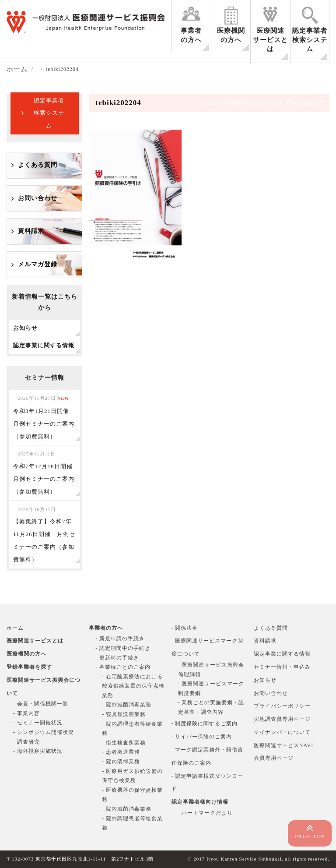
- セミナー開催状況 (38, 723)
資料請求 (31, 231)
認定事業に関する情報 (282, 654)
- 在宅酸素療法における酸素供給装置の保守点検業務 (133, 686)
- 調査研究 (26, 742)
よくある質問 (38, 165)
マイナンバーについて (282, 732)
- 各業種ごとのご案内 (123, 667)
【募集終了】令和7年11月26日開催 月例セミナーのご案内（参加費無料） (44, 535)
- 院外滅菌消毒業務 (127, 705)
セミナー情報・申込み (282, 667)
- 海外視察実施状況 (38, 751)
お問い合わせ (38, 198)
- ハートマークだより (206, 813)
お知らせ (265, 680)
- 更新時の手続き (117, 658)
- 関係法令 (185, 628)
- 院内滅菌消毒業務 (127, 809)
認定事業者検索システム (310, 40)
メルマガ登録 (38, 264)
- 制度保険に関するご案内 (205, 723)
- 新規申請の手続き (120, 639)
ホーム (15, 628)
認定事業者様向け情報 (200, 802)
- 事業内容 (26, 713)
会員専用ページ (274, 758)
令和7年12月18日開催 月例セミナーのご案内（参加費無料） (46, 473)
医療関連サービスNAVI (283, 745)
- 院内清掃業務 (121, 762)
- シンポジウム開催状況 (44, 732)
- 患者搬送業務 (121, 752)
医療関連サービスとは (270, 40)
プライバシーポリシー (282, 706)
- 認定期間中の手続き (123, 648)
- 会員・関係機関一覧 (41, 704)
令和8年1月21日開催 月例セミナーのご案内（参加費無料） (44, 417)
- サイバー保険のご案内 (202, 737)
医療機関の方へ (231, 35)
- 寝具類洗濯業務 (124, 714)
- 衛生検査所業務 (124, 743)
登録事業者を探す (29, 667)
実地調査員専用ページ (282, 719)
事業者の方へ (191, 35)
